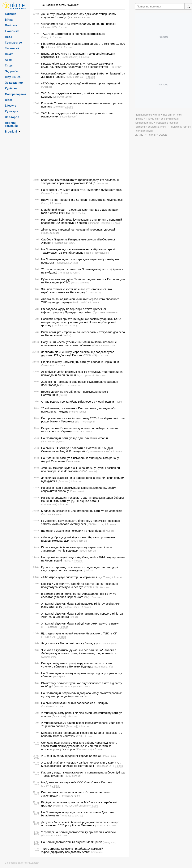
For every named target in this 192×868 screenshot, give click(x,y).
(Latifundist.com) (62, 97)
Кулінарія (12, 111)
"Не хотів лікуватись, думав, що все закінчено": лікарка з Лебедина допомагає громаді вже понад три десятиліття (79, 652)
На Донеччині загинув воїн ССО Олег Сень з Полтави (77, 782)
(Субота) (89, 570)
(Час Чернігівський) (79, 17)
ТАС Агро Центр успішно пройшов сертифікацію (73, 34)
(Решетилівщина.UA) (64, 243)
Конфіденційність (144, 123)
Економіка (12, 31)
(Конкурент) (99, 345)
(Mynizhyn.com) (85, 375)
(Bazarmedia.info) (103, 667)
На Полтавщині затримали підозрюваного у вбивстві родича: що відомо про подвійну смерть (82, 695)
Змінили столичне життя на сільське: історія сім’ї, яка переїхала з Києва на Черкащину (77, 291)
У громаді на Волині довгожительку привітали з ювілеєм (79, 832)
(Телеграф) (59, 676)
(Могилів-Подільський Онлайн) (70, 806)
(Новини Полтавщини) (97, 253)
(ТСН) (79, 736)
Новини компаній (11, 124)
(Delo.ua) (58, 107)
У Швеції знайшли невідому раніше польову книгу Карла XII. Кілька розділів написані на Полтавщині (81, 764)
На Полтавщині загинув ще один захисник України (75, 438)
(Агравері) (47, 87)
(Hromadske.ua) (103, 766)
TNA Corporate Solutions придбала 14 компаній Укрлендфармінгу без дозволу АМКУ (72, 850)
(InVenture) (97, 852)
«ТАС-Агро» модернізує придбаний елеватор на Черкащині (81, 83)
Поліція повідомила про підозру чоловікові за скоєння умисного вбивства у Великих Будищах (77, 665)
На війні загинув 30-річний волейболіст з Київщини (75, 703)
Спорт (9, 65)
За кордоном (14, 83)
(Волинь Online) (50, 193)
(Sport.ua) (47, 706)
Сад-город (12, 117)
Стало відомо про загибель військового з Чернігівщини (78, 402)
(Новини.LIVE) (49, 27)
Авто (8, 60)
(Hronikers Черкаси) (99, 223)
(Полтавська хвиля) (69, 273)
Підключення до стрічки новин (163, 119)
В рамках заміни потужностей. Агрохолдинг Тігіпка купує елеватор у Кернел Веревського (79, 595)
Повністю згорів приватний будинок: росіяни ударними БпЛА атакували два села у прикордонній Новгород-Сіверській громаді (81, 322)
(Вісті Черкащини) (70, 385)
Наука (9, 54)
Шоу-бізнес (13, 77)
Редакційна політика (167, 123)
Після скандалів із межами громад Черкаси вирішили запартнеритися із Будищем (77, 549)
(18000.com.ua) (75, 77)
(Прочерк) (101, 825)
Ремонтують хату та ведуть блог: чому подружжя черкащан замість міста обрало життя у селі (81, 522)
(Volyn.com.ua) (49, 835)
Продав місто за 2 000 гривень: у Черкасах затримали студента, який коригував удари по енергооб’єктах (77, 65)
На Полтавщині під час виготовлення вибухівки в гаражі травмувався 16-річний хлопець (78, 251)
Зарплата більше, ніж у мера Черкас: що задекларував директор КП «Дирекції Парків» (78, 354)
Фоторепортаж (15, 94)
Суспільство (13, 42)
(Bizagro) (46, 37)
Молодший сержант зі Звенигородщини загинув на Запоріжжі (82, 511)
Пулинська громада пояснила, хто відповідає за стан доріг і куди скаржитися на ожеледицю (81, 569)
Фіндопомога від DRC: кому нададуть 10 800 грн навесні (79, 24)
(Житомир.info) (84, 749)
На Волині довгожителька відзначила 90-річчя (72, 842)
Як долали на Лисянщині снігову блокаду (68, 643)
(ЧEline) (67, 335)
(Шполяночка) (49, 504)
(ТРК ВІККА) (115, 67)
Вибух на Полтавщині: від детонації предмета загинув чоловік (82, 200)
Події (9, 37)
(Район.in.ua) (73, 461)
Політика (11, 25)
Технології (12, 48)
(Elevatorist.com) (69, 57)
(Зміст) (45, 203)
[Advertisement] (79, 148)
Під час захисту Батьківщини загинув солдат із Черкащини (80, 362)
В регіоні (11, 131)
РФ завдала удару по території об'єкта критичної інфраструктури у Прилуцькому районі (74, 311)
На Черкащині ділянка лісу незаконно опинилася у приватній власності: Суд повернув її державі (82, 221)
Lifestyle (11, 105)
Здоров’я (11, 71)
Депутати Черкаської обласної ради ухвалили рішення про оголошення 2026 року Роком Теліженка (80, 824)
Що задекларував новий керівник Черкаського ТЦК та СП (79, 633)
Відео (9, 100)
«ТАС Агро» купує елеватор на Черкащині (69, 577)
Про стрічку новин (173, 115)
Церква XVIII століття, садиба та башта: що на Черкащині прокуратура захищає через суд (80, 585)
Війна (9, 19)
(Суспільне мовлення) (105, 312)
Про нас (139, 119)
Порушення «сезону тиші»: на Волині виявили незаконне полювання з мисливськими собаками (79, 344)
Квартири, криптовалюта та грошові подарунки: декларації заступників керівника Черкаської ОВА (80, 181)
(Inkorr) (87, 696)
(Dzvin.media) (100, 183)
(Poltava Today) (77, 412)
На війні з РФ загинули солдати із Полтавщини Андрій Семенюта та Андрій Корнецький (77, 450)
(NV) (87, 597)
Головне (11, 14)
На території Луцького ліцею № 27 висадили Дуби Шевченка (81, 190)
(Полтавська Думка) (66, 263)
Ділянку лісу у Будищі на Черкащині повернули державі (78, 229)
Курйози (11, 88)
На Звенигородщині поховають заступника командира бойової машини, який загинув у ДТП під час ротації (83, 499)
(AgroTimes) (104, 577)
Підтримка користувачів (147, 115)
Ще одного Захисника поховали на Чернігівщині (73, 531)
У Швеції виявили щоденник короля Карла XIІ (71, 756)
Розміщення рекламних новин (151, 127)
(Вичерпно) (47, 365)
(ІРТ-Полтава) (49, 627)
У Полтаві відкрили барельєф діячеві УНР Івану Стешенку (80, 623)
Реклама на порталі (180, 127)
